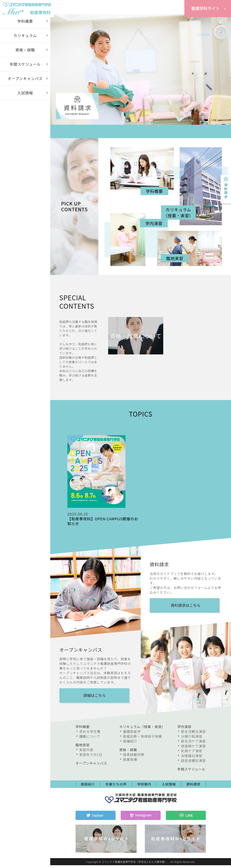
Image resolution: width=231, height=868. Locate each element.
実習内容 (86, 753)
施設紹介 (88, 787)
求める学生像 (90, 735)
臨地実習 (83, 748)
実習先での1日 (91, 758)
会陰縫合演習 (192, 759)
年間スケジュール (25, 67)
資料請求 (225, 189)
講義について (90, 739)
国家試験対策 (134, 758)
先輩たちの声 (116, 787)
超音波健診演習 (193, 764)
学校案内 (144, 787)
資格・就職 (25, 53)
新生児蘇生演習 (193, 735)
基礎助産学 (132, 735)
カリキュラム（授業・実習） (142, 730)
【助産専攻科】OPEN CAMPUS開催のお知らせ (103, 524)
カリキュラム (25, 39)
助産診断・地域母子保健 (142, 739)
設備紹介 (130, 744)
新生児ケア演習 (193, 744)
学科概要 (25, 24)
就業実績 (130, 762)
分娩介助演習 (192, 739)
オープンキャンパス (25, 82)
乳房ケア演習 (192, 754)
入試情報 (25, 96)
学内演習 (184, 730)
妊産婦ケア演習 (193, 749)
